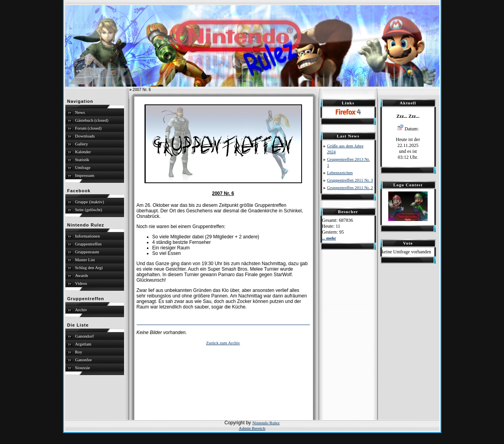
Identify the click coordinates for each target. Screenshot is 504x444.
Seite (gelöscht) (89, 210)
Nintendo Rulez (266, 423)
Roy (79, 352)
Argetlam (83, 344)
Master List (85, 260)
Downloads (85, 136)
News (80, 112)
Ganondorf (85, 336)
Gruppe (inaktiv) (90, 202)
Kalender (83, 152)
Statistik (82, 160)
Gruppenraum (87, 252)
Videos (81, 283)
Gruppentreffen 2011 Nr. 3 (350, 180)
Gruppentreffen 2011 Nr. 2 (350, 188)
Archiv (81, 310)
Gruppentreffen (89, 244)
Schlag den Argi (89, 268)
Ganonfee (84, 360)
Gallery (82, 144)
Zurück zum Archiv (223, 343)
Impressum (85, 175)
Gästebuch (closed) (92, 120)
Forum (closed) (89, 128)
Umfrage (83, 167)
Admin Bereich (252, 428)
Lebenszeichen (340, 173)
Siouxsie (83, 368)
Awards (82, 275)
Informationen (88, 236)
